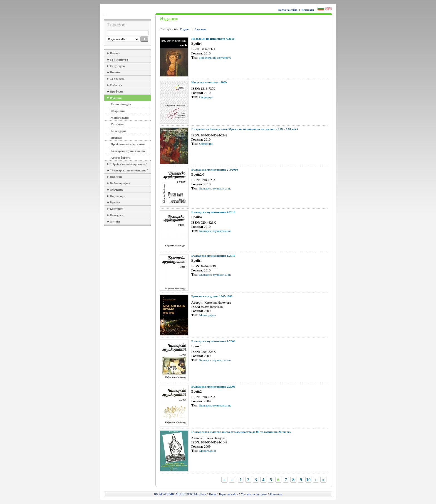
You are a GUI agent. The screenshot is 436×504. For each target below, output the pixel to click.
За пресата (117, 79)
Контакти (308, 10)
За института (119, 59)
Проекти (116, 177)
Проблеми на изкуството (128, 144)
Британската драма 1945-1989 (212, 296)
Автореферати (121, 158)
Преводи (117, 138)
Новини (115, 72)
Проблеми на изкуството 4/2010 (213, 39)
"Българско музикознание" (129, 170)
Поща (213, 494)
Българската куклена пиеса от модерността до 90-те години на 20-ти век (241, 432)
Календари (118, 131)
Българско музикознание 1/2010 (213, 256)
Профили (116, 91)
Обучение (117, 189)
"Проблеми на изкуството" (128, 164)
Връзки (115, 202)
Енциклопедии (121, 104)
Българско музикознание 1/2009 (213, 341)
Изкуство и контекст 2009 (209, 82)
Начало (115, 53)
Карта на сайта (288, 10)
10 (308, 480)
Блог (204, 494)
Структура (117, 66)
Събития (116, 85)
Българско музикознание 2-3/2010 (215, 169)
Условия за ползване (254, 494)
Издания (116, 98)
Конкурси (117, 215)
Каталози (117, 124)
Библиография (120, 183)
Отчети (115, 221)
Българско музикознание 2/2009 (213, 386)
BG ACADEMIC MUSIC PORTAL (176, 494)
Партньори (118, 196)
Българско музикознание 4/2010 (213, 212)
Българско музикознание (128, 151)
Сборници (118, 111)
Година (185, 29)
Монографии (120, 118)
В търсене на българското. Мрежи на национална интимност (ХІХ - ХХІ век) (245, 129)
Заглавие (201, 29)
